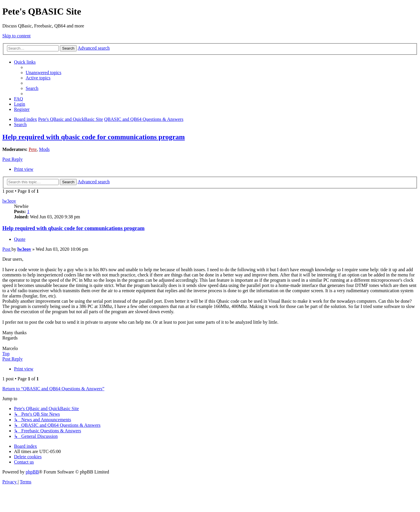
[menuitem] (43, 73)
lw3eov (9, 201)
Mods (44, 149)
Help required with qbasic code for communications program (94, 137)
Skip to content (16, 36)
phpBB (32, 472)
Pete (33, 149)
